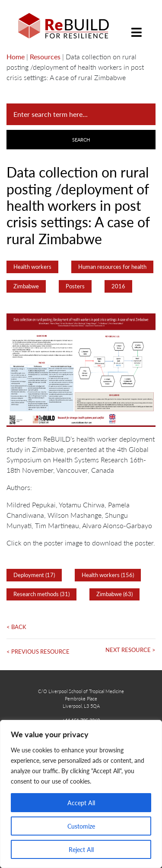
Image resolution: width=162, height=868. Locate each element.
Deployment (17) (34, 575)
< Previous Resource (38, 652)
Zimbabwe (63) (114, 594)
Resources (45, 56)
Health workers (32, 267)
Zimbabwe (26, 286)
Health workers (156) (108, 575)
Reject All (81, 849)
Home (16, 56)
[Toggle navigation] (137, 26)
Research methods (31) (41, 594)
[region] (81, 794)
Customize (81, 826)
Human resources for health (112, 267)
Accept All (81, 803)
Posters (75, 286)
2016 (118, 286)
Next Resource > (130, 650)
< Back (16, 627)
